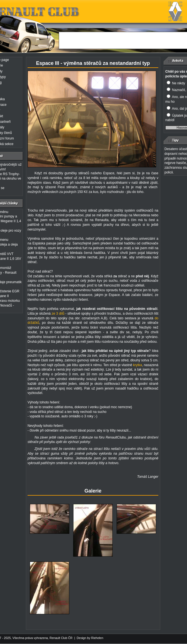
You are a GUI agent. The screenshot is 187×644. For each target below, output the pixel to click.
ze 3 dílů (59, 314)
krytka (137, 365)
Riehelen (97, 638)
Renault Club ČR (61, 638)
